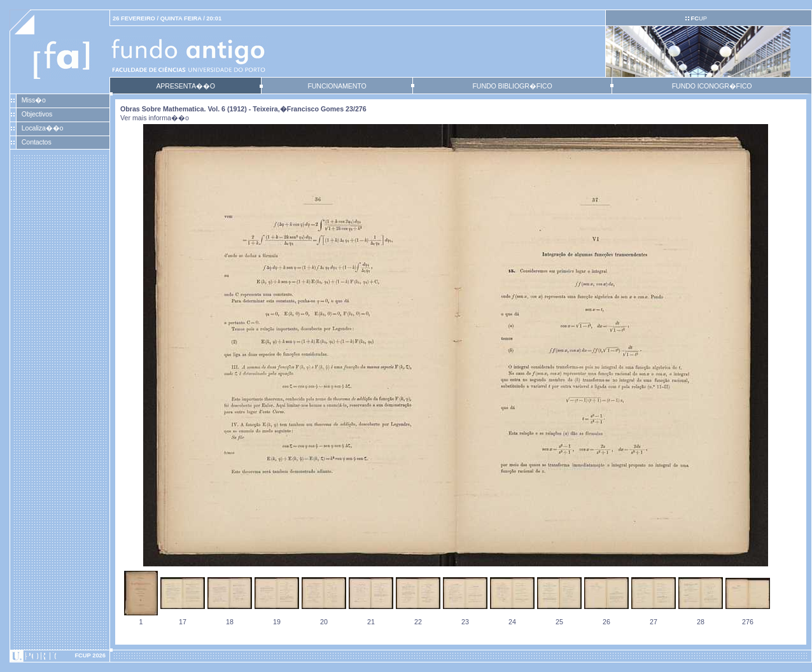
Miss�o (34, 100)
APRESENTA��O (185, 86)
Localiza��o (43, 128)
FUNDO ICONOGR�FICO (712, 86)
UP (698, 18)
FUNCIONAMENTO (337, 86)
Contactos (37, 142)
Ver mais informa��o (155, 118)
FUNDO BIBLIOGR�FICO (512, 86)
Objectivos (37, 114)
